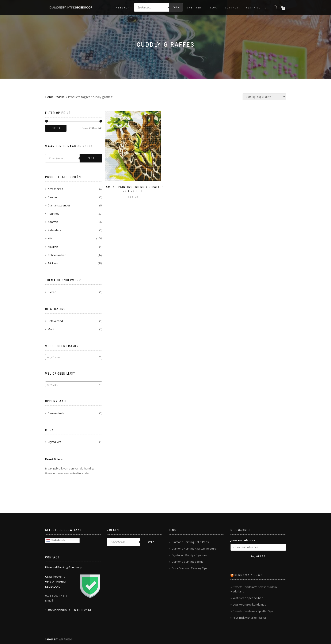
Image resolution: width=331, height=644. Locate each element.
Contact (232, 8)
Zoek (176, 8)
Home (49, 97)
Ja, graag (258, 556)
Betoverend (55, 321)
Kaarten (53, 222)
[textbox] (74, 357)
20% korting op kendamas (249, 604)
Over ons (195, 8)
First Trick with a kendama (249, 618)
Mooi (51, 329)
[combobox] (74, 357)
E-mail (49, 600)
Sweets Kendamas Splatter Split (253, 611)
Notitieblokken (57, 255)
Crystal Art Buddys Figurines (189, 555)
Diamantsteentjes (59, 205)
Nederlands (56, 540)
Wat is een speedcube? (248, 598)
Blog (214, 8)
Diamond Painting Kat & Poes (190, 542)
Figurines (54, 214)
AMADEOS (66, 639)
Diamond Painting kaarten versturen (195, 548)
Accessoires (55, 189)
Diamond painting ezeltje (188, 562)
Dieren (52, 292)
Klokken (53, 247)
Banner (52, 197)
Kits (50, 238)
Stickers (53, 263)
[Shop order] (264, 97)
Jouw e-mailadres (243, 540)
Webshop (123, 8)
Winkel (61, 97)
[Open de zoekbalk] (276, 7)
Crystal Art (54, 442)
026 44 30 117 (256, 8)
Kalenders (54, 230)
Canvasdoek (56, 413)
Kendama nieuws (249, 575)
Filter (56, 128)
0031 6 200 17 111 (56, 596)
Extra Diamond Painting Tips (189, 568)
